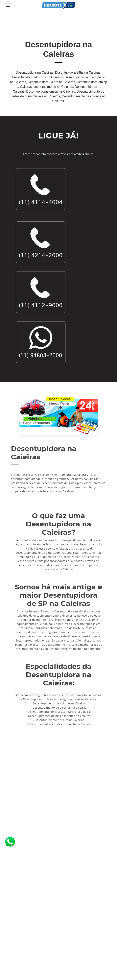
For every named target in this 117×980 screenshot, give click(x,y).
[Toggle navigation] (8, 5)
